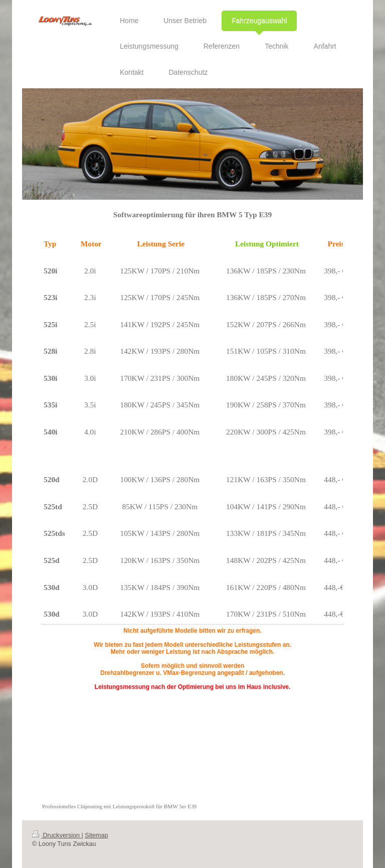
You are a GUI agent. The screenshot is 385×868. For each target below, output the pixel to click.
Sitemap (96, 835)
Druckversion (57, 835)
